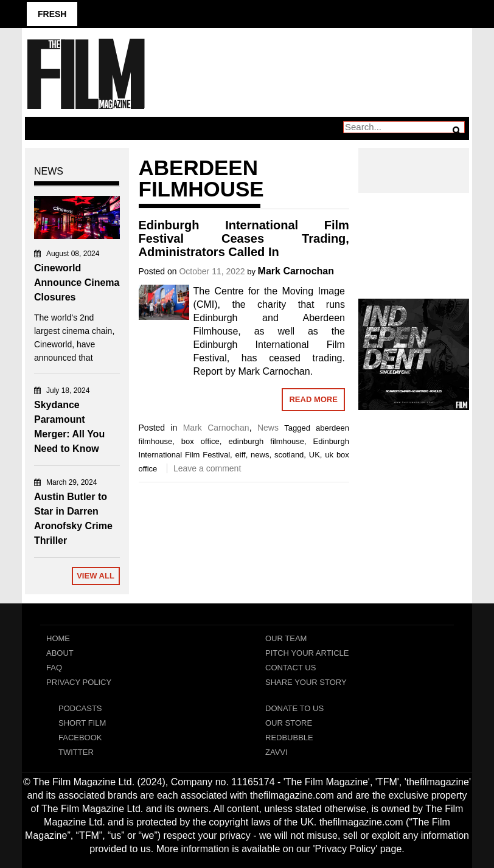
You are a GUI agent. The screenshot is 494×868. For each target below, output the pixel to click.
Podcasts (80, 708)
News (268, 428)
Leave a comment (207, 468)
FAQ (54, 668)
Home (58, 638)
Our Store (289, 723)
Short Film (82, 723)
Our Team (286, 638)
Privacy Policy (79, 682)
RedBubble (289, 738)
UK (315, 455)
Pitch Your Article (307, 653)
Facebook (80, 738)
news (260, 455)
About (60, 653)
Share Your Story (306, 682)
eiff (241, 455)
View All (96, 576)
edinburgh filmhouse (266, 441)
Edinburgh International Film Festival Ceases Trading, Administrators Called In (244, 238)
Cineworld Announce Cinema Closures (77, 283)
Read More (313, 399)
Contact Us (290, 668)
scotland (289, 455)
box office (200, 441)
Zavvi (277, 752)
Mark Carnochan (296, 271)
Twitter (76, 752)
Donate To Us (294, 708)
